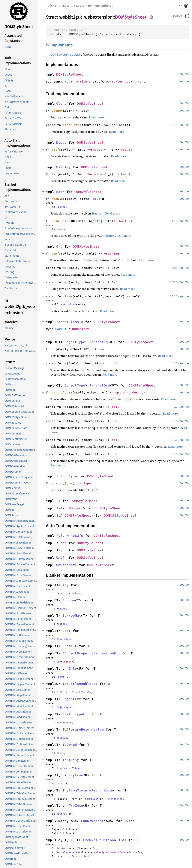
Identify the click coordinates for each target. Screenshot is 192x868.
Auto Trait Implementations (18, 143)
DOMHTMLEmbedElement (19, 603)
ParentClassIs (13, 113)
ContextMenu (12, 374)
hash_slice (61, 221)
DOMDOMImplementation (20, 450)
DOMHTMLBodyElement (18, 554)
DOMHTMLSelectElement (19, 777)
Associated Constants (13, 38)
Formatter (96, 149)
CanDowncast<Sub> (16, 212)
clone (56, 111)
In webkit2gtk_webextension (20, 307)
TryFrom (76, 775)
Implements (61, 45)
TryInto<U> (11, 288)
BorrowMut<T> (13, 207)
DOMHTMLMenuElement (19, 706)
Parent (61, 329)
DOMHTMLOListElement (19, 723)
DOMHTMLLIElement (16, 674)
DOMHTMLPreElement (17, 761)
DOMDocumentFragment (19, 477)
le (65, 421)
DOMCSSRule (12, 401)
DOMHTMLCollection (17, 570)
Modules (11, 322)
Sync (62, 550)
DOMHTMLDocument (17, 592)
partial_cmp (62, 392)
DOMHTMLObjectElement (19, 728)
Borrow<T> (11, 201)
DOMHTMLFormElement (18, 619)
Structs (10, 362)
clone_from (72, 125)
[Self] (97, 221)
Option (82, 81)
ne (65, 363)
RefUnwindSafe (14, 152)
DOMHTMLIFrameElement (20, 657)
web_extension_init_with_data (21, 351)
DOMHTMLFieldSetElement (20, 608)
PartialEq (99, 342)
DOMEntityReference (17, 494)
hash (55, 199)
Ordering (112, 253)
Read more (96, 117)
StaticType (11, 129)
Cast (7, 218)
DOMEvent (11, 499)
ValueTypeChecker (68, 852)
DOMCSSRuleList (14, 406)
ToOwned (10, 267)
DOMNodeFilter (14, 864)
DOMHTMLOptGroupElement (21, 733)
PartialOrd (68, 304)
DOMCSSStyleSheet (16, 417)
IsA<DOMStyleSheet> (17, 102)
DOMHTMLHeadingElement (20, 646)
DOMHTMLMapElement (18, 695)
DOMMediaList (13, 843)
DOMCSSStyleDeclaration (19, 412)
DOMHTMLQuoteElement (19, 766)
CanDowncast (92, 821)
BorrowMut (72, 615)
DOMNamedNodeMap (17, 853)
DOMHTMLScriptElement (19, 772)
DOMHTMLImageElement (19, 663)
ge (65, 454)
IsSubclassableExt (15, 245)
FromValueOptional (101, 840)
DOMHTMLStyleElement (18, 783)
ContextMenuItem (15, 379)
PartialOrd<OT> (13, 124)
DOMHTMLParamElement (19, 755)
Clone (8, 69)
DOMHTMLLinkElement (18, 690)
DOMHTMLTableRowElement (21, 810)
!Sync (8, 163)
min (66, 282)
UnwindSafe (12, 173)
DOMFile (9, 510)
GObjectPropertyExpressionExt (21, 234)
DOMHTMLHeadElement (19, 641)
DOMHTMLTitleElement (18, 826)
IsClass (62, 692)
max (66, 268)
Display (9, 80)
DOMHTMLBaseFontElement (21, 548)
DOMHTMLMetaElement (18, 712)
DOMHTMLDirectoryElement (21, 581)
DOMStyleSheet (19, 27)
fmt (54, 149)
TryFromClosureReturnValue (21, 283)
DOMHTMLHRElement (17, 635)
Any (7, 196)
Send (62, 543)
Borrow (69, 600)
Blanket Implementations (18, 187)
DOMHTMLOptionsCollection (21, 744)
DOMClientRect (13, 434)
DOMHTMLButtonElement (19, 559)
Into (73, 668)
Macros (10, 339)
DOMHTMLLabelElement (19, 679)
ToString (9, 272)
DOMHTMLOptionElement (19, 739)
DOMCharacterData (16, 428)
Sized (77, 593)
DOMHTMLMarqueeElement (21, 701)
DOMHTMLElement (15, 597)
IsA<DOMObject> (14, 97)
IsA (59, 508)
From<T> (9, 223)
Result (127, 149)
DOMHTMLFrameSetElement (21, 630)
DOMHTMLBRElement (17, 537)
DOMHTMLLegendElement (20, 684)
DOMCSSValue (13, 423)
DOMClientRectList (16, 439)
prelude (9, 328)
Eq (6, 86)
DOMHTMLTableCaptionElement (21, 788)
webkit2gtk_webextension (86, 17)
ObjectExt (10, 250)
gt (65, 440)
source (177, 16)
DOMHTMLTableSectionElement (21, 815)
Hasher (61, 207)
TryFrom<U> (11, 278)
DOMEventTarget (14, 505)
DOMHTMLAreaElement (18, 532)
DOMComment (13, 445)
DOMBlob (10, 390)
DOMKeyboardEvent (16, 837)
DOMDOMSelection (16, 455)
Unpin (8, 168)
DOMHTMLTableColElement (20, 799)
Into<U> (9, 239)
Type (87, 483)
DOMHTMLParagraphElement (21, 750)
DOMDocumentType (16, 483)
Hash (8, 91)
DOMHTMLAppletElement (19, 526)
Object (67, 662)
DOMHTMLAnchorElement (20, 521)
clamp (67, 296)
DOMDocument (13, 472)
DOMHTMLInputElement (19, 668)
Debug (8, 75)
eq (53, 349)
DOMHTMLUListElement (18, 832)
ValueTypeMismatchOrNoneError (115, 852)
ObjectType (75, 342)
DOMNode (10, 859)
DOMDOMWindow (15, 466)
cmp (54, 253)
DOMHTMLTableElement (19, 804)
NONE (8, 47)
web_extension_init (16, 345)
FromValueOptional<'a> (18, 229)
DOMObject (81, 329)
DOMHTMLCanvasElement (20, 564)
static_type (62, 483)
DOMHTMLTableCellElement (21, 793)
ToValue (62, 738)
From (67, 646)
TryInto (76, 805)
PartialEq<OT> (13, 118)
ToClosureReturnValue (18, 261)
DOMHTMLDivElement (17, 586)
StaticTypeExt (12, 256)
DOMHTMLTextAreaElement (21, 821)
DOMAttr (9, 385)
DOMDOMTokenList (16, 461)
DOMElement (12, 488)
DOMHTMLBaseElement (18, 543)
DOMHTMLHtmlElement (18, 652)
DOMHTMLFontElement (18, 614)
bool (102, 349)
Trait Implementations (18, 61)
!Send (8, 157)
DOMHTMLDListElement (18, 575)
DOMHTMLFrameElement (19, 624)
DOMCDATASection (15, 395)
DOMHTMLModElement (18, 717)
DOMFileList (12, 515)
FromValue (90, 799)
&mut (97, 199)
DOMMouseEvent (15, 848)
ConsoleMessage (15, 368)
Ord (7, 107)
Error (75, 856)
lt (65, 407)
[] (187, 16)
